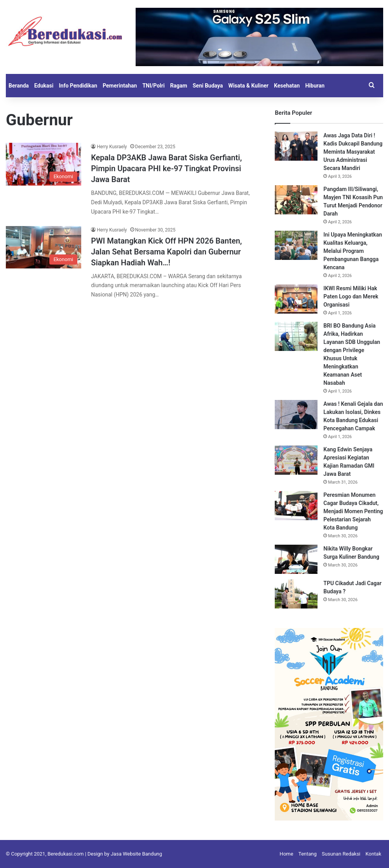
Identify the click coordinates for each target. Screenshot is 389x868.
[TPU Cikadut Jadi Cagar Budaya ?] (296, 594)
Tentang (308, 854)
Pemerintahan (120, 86)
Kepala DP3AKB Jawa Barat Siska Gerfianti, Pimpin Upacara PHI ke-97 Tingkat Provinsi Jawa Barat (166, 168)
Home (287, 854)
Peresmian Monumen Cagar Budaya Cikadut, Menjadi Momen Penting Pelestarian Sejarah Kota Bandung (353, 511)
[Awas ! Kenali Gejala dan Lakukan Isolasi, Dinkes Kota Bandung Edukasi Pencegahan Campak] (296, 415)
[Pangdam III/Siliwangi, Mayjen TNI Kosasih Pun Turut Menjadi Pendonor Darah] (296, 200)
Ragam (179, 86)
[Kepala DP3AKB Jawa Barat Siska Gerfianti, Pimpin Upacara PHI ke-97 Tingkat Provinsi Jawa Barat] (44, 164)
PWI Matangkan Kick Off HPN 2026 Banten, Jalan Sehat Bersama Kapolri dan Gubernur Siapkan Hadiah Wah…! (166, 252)
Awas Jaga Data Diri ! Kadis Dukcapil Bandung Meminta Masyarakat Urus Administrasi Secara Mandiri (353, 152)
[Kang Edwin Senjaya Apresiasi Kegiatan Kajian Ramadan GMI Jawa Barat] (296, 460)
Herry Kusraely (112, 147)
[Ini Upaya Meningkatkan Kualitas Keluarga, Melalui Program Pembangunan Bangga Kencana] (296, 245)
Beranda (19, 86)
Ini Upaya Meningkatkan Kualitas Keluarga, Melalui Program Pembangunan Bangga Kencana (353, 251)
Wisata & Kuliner (248, 86)
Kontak (374, 854)
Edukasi (44, 86)
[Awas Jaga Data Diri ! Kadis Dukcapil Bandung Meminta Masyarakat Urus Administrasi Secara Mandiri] (296, 146)
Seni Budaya (208, 86)
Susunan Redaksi (341, 854)
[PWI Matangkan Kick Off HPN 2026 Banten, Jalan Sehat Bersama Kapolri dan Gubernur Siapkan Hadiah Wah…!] (44, 247)
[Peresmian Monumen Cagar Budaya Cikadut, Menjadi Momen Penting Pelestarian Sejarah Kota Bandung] (296, 506)
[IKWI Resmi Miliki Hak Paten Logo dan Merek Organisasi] (296, 299)
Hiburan (315, 86)
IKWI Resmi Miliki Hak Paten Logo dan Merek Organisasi (351, 296)
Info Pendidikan (78, 86)
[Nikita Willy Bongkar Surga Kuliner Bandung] (296, 559)
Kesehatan (287, 86)
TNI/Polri (153, 86)
